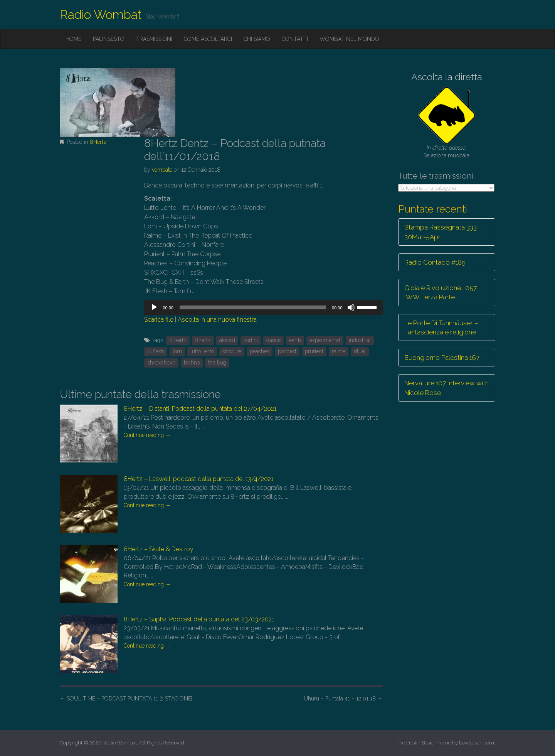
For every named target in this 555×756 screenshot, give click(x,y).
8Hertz (98, 142)
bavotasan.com (477, 743)
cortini (251, 340)
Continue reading (147, 435)
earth (295, 340)
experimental (325, 340)
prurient (314, 351)
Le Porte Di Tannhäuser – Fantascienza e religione (441, 327)
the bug (217, 363)
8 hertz (178, 340)
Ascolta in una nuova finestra (217, 320)
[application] (263, 307)
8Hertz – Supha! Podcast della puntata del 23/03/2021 (199, 619)
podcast (287, 351)
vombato (162, 170)
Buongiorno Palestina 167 (442, 358)
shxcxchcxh (161, 363)
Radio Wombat (101, 14)
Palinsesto (109, 39)
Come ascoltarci (208, 39)
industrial (360, 340)
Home (73, 39)
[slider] (253, 307)
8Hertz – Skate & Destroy (159, 549)
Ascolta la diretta (447, 77)
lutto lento (202, 351)
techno (192, 363)
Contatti (295, 39)
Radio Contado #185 (435, 262)
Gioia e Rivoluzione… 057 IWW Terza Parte (441, 292)
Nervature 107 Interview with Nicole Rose (447, 388)
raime (339, 351)
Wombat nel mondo (349, 39)
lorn (177, 351)
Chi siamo (257, 39)
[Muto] (351, 307)
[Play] (154, 307)
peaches (260, 351)
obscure (232, 351)
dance (273, 340)
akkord (227, 340)
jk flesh (156, 351)
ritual (360, 351)
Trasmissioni (154, 39)
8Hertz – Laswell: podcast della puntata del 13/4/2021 (198, 479)
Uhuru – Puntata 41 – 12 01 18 (343, 699)
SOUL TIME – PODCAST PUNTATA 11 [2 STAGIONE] (126, 699)
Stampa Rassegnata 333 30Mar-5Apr (441, 232)
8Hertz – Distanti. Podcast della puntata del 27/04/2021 (200, 409)
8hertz (203, 340)
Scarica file (159, 320)
